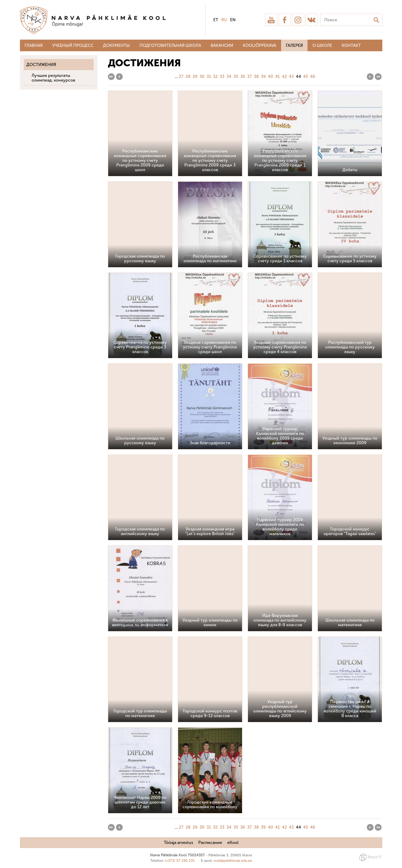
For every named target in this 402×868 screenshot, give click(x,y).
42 (284, 76)
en (233, 20)
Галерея (294, 45)
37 (250, 76)
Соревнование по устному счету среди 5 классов (350, 258)
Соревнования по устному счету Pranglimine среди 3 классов (140, 347)
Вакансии (222, 45)
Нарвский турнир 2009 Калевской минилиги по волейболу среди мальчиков (280, 527)
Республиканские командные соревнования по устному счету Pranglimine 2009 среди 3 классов (210, 160)
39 (263, 76)
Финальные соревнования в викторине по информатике (140, 622)
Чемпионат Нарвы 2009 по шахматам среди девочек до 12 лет (140, 802)
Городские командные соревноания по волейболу (210, 804)
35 (236, 76)
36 (243, 76)
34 (229, 76)
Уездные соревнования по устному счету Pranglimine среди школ (210, 347)
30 (202, 76)
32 (215, 76)
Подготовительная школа (170, 45)
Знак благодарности (210, 443)
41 (277, 76)
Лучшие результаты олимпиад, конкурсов (53, 78)
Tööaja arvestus (178, 843)
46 (313, 76)
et (216, 20)
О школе (322, 45)
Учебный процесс (73, 45)
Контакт (351, 45)
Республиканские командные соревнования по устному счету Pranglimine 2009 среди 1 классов (280, 160)
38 (256, 76)
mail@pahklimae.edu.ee (233, 861)
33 (222, 76)
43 (291, 76)
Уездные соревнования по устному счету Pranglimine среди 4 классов (280, 347)
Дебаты (350, 170)
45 (306, 76)
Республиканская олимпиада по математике (210, 258)
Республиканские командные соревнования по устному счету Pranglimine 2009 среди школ (140, 160)
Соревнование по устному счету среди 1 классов (280, 258)
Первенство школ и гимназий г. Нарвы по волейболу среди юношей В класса (350, 709)
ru (224, 20)
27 (181, 76)
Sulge (394, 10)
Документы (116, 45)
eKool (233, 843)
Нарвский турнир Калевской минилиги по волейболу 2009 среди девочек (280, 436)
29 (195, 76)
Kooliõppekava (260, 45)
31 (209, 76)
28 (188, 76)
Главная (34, 45)
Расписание (210, 843)
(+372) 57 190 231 (180, 861)
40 (271, 76)
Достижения (41, 65)
